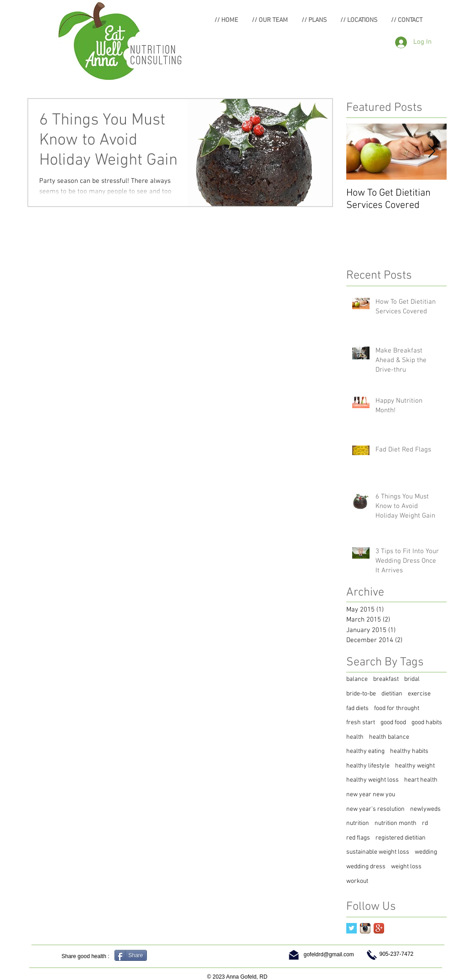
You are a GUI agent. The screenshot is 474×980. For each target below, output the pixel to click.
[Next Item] (432, 152)
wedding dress (366, 867)
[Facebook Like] (169, 956)
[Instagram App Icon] (365, 928)
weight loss (406, 867)
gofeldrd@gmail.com (329, 954)
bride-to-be (361, 694)
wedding (426, 852)
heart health (421, 780)
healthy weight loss (372, 780)
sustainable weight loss (378, 852)
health (355, 737)
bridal (412, 679)
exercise (419, 694)
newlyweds (425, 809)
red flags (358, 838)
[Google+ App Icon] (379, 928)
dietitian (392, 694)
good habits (427, 723)
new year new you (371, 795)
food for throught (397, 708)
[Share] (131, 955)
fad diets (357, 708)
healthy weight (415, 766)
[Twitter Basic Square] (352, 928)
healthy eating (365, 751)
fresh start (361, 723)
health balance (389, 737)
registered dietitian (401, 838)
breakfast (386, 679)
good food (393, 723)
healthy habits (409, 751)
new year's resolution (375, 809)
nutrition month (396, 823)
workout (357, 881)
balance (357, 679)
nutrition (358, 823)
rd (425, 823)
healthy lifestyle (368, 766)
